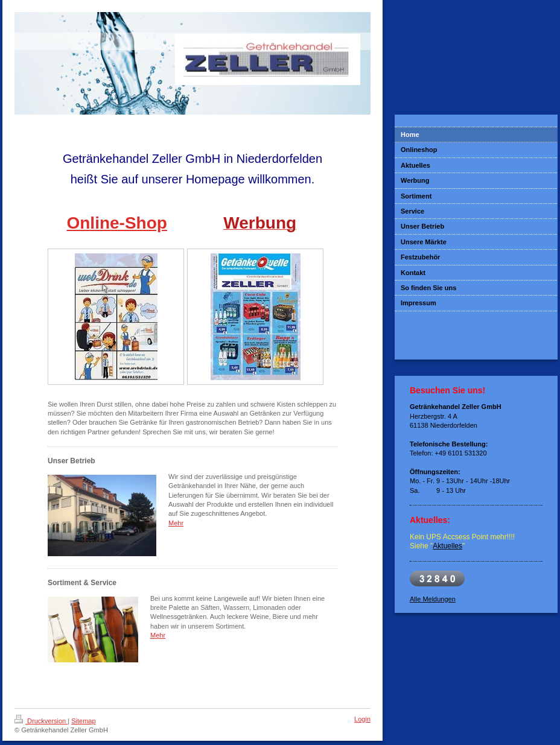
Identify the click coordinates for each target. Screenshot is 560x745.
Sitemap (83, 721)
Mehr (176, 523)
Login (362, 719)
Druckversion (41, 721)
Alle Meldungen (433, 599)
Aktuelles (447, 546)
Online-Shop (116, 223)
